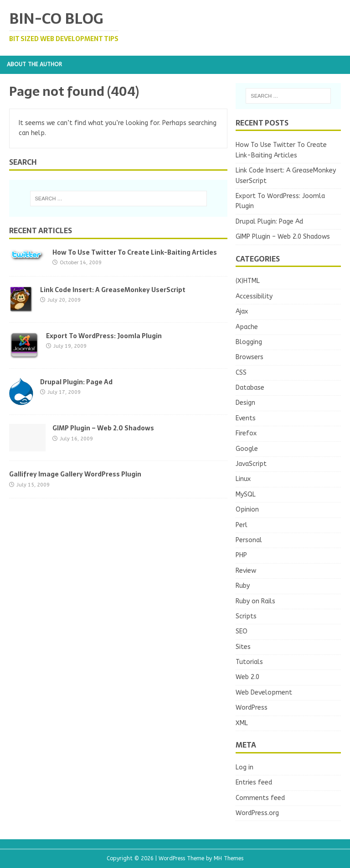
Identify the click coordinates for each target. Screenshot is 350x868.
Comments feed (260, 798)
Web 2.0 (247, 677)
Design (245, 403)
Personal (249, 540)
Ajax (242, 311)
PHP (241, 555)
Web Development (264, 693)
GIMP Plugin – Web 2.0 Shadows (103, 428)
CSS (241, 373)
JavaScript (251, 464)
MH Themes (229, 858)
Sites (243, 647)
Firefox (246, 433)
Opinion (247, 510)
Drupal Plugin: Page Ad (76, 382)
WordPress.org (257, 813)
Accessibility (254, 296)
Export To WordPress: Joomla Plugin (104, 336)
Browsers (250, 357)
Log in (244, 767)
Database (250, 388)
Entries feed (254, 782)
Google (247, 449)
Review (246, 571)
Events (246, 418)
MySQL (246, 494)
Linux (243, 479)
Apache (247, 327)
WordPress (252, 708)
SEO (242, 631)
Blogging (249, 342)
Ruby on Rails (255, 601)
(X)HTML (248, 281)
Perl (242, 525)
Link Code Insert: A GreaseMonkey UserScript (113, 290)
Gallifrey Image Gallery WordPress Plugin (75, 474)
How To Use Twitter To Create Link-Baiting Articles (135, 252)
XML (242, 723)
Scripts (246, 616)
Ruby (243, 586)
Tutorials (249, 662)
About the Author (34, 64)
